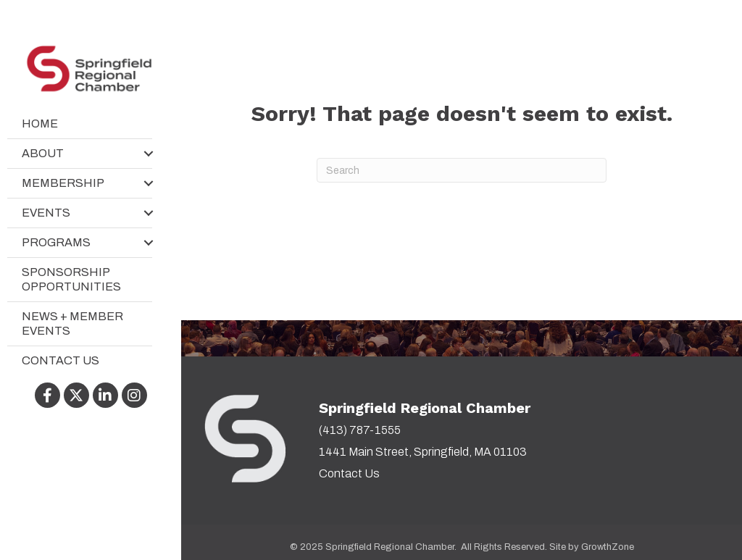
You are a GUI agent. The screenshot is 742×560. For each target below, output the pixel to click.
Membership (63, 183)
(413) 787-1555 (360, 430)
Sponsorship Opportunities (71, 279)
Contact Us (61, 360)
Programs (56, 242)
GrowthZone (608, 547)
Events (46, 213)
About (43, 153)
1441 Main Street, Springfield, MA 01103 (423, 452)
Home (40, 124)
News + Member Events (72, 323)
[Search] (462, 170)
